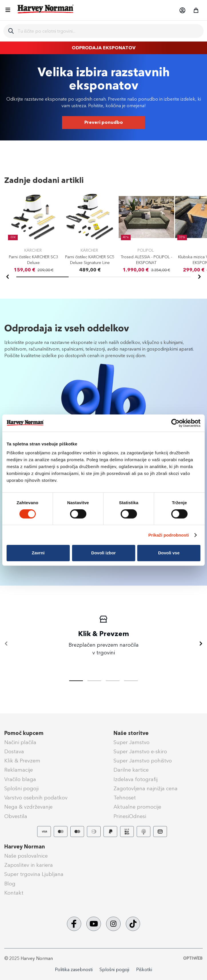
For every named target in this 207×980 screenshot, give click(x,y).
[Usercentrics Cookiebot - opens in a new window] (175, 423)
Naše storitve (131, 733)
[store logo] (46, 9)
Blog (10, 884)
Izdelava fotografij (136, 779)
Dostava (14, 752)
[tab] (94, 681)
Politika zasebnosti (74, 970)
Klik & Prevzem (22, 761)
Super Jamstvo (132, 742)
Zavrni (38, 553)
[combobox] (108, 31)
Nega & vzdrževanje (28, 807)
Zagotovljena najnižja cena (146, 789)
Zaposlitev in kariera (29, 865)
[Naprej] (199, 277)
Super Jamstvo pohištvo (143, 761)
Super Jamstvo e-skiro (140, 752)
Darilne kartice (131, 770)
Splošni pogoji (21, 789)
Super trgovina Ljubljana (34, 874)
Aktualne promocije (137, 807)
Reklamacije (19, 770)
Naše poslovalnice (26, 856)
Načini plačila (20, 742)
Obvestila (16, 816)
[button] (182, 10)
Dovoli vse (169, 553)
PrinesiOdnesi (130, 816)
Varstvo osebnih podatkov (36, 798)
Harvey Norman (25, 847)
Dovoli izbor (103, 553)
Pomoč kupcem (24, 733)
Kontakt (14, 893)
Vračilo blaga (20, 779)
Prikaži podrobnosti (169, 535)
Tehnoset (125, 798)
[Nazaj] (8, 277)
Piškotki (144, 970)
